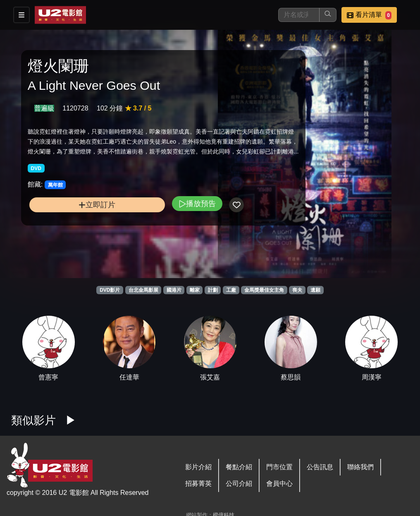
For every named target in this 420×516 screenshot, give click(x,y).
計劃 (213, 290)
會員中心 (279, 484)
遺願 (315, 290)
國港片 (174, 290)
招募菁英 (198, 484)
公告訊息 (320, 467)
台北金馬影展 (143, 290)
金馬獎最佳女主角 (264, 290)
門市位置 (279, 467)
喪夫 (297, 290)
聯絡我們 (360, 467)
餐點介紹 (239, 467)
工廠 (231, 290)
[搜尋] (299, 15)
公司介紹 (239, 484)
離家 (195, 290)
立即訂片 (73, 232)
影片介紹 (198, 467)
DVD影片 (110, 290)
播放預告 (149, 230)
